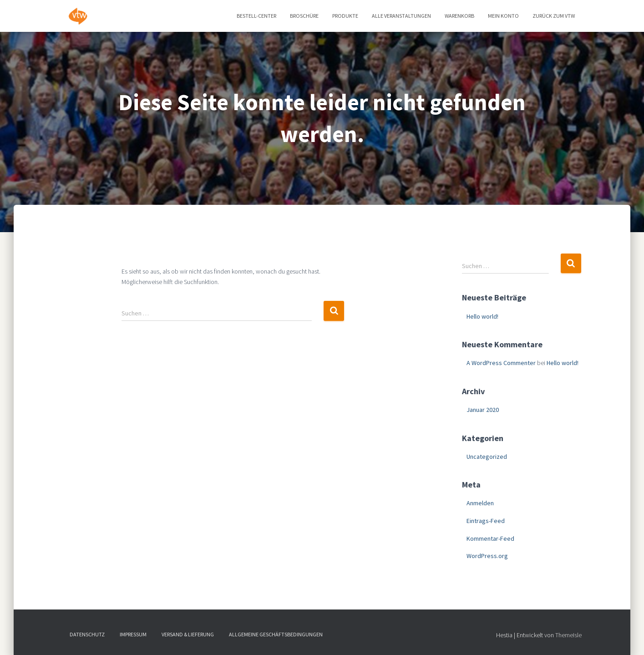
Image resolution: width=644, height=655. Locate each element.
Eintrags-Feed (486, 521)
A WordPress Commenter (501, 363)
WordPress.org (487, 556)
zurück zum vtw (554, 16)
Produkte (345, 16)
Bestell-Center (256, 16)
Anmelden (480, 503)
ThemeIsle (568, 635)
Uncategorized (487, 457)
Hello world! (482, 316)
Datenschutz (87, 634)
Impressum (133, 634)
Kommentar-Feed (490, 538)
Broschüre (304, 16)
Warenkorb (459, 16)
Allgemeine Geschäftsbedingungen (276, 634)
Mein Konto (503, 16)
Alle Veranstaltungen (401, 16)
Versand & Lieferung (188, 634)
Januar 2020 (483, 410)
